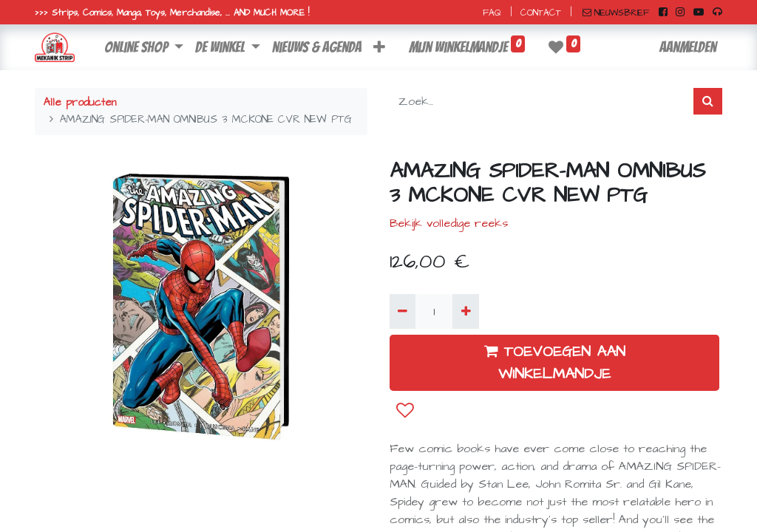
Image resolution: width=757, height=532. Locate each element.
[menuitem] (317, 47)
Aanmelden (688, 47)
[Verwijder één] (403, 311)
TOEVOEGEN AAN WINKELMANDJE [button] (555, 363)
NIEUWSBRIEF (616, 13)
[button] (379, 47)
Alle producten (80, 103)
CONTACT (541, 13)
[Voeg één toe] (465, 311)
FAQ (492, 13)
